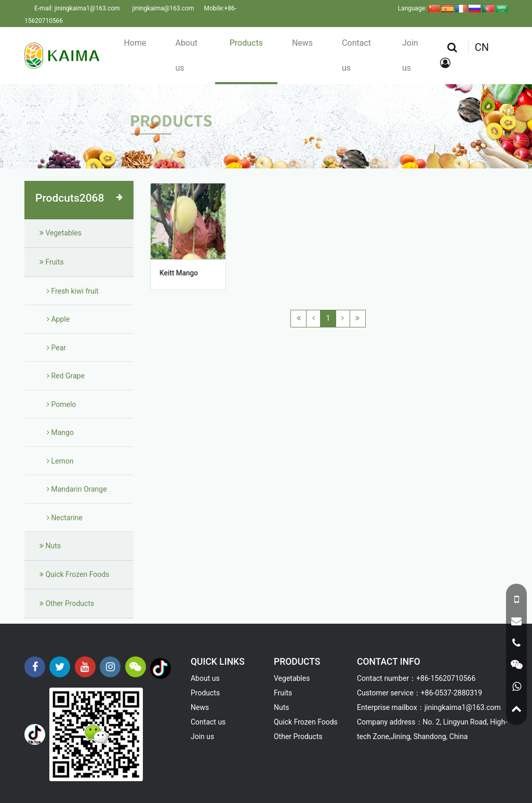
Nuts (50, 546)
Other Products (67, 603)
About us (186, 55)
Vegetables (61, 233)
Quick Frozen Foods (74, 574)
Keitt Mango (179, 271)
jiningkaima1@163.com (87, 8)
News (302, 43)
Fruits (52, 262)
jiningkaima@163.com (163, 8)
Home (135, 43)
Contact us (356, 55)
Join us (410, 55)
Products (246, 43)
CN (482, 47)
